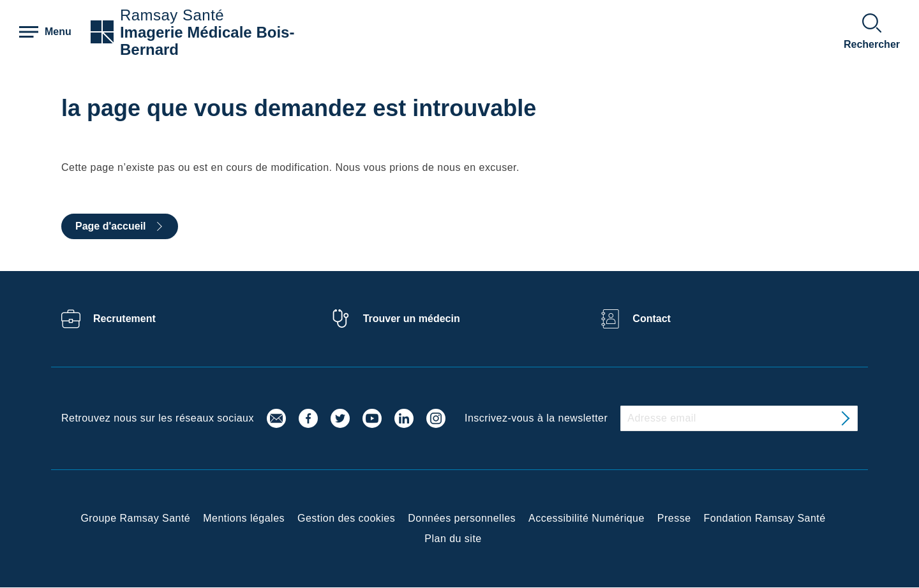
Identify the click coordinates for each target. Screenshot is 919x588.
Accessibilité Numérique (587, 518)
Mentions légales (244, 518)
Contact (652, 319)
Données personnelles (462, 518)
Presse (674, 518)
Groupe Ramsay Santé (135, 518)
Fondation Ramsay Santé (765, 518)
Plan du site (453, 539)
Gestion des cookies (346, 518)
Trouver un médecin (412, 319)
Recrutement (124, 319)
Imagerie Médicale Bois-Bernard (207, 41)
